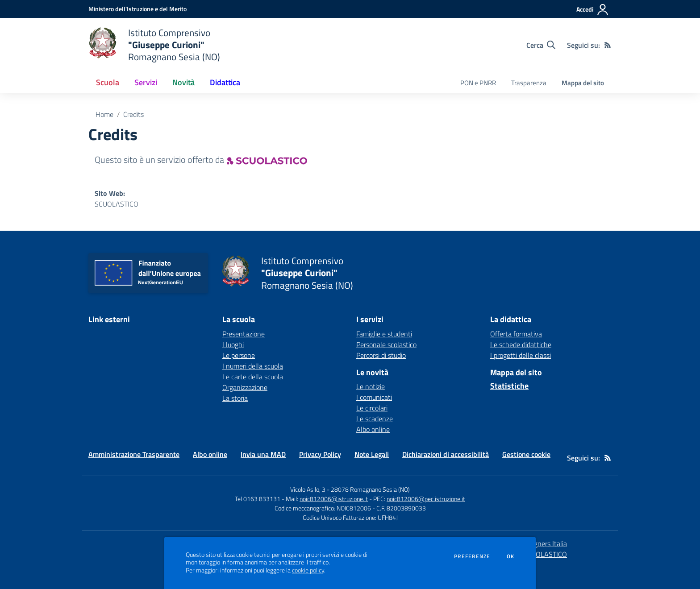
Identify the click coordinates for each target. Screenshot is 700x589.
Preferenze (472, 556)
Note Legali (372, 454)
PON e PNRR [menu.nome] (478, 83)
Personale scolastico (386, 344)
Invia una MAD (263, 454)
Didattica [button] (225, 82)
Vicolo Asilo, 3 (308, 489)
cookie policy (308, 570)
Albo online (373, 429)
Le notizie (371, 386)
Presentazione (244, 334)
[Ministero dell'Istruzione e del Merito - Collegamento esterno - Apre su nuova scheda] (137, 9)
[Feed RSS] (608, 45)
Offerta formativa (516, 334)
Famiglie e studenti (384, 334)
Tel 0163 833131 (258, 499)
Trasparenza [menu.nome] (529, 83)
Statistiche (509, 386)
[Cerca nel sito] (541, 45)
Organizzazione (245, 387)
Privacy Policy (320, 454)
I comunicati (374, 397)
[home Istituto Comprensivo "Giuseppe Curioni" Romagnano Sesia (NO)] (154, 45)
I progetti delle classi (521, 355)
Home (104, 114)
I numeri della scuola (253, 366)
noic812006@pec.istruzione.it (426, 499)
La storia (235, 398)
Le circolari (372, 408)
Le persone (239, 355)
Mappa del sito (583, 83)
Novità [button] (183, 82)
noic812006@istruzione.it (334, 499)
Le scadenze (375, 419)
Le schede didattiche (521, 344)
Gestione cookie (526, 454)
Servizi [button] (146, 82)
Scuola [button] (108, 82)
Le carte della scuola (253, 377)
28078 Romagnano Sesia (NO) (370, 489)
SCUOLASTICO (117, 204)
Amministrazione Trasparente (134, 454)
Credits (133, 114)
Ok (511, 556)
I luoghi (233, 344)
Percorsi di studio (381, 355)
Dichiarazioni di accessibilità (446, 454)
